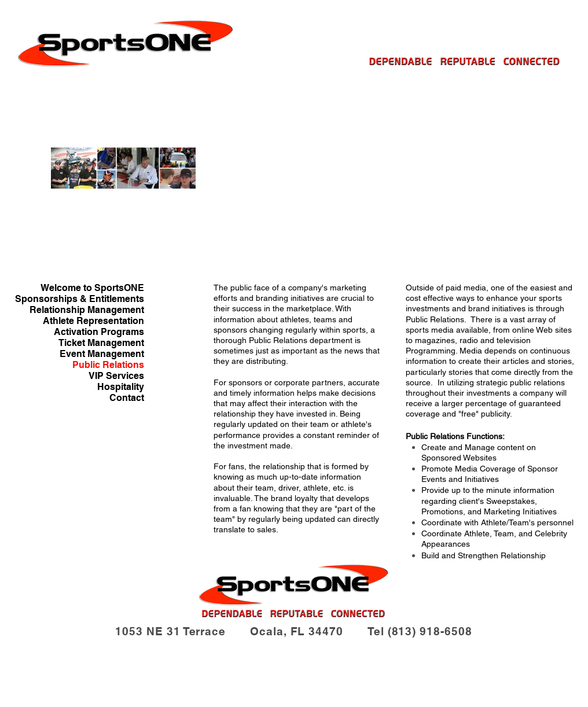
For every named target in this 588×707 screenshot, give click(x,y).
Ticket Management (101, 343)
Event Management (102, 354)
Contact (127, 398)
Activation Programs (99, 332)
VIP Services (116, 376)
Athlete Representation (93, 321)
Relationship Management (87, 310)
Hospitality (121, 387)
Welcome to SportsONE (92, 288)
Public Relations (108, 365)
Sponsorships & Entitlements (80, 299)
